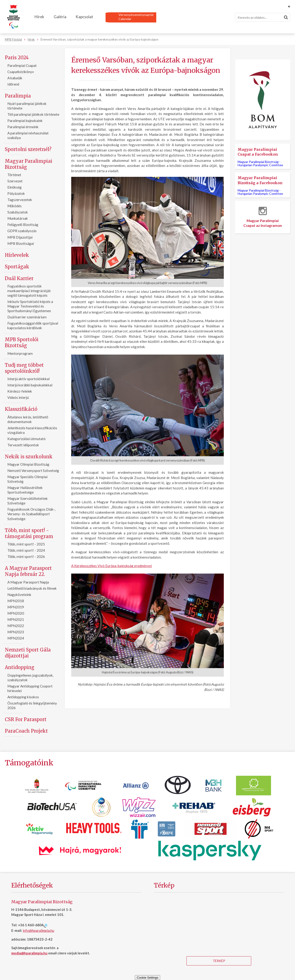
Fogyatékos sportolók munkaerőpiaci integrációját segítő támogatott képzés (29, 291)
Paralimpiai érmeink (23, 127)
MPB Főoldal (13, 39)
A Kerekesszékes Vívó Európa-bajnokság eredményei (112, 566)
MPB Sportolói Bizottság (22, 342)
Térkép (219, 961)
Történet (14, 175)
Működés (15, 206)
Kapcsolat (84, 17)
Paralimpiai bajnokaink (25, 121)
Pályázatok (16, 193)
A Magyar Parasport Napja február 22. (28, 571)
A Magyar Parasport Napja (28, 582)
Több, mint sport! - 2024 (26, 550)
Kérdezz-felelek (20, 391)
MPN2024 (16, 638)
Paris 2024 (17, 58)
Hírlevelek (17, 255)
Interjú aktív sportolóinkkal (28, 379)
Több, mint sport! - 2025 (26, 544)
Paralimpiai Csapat (22, 65)
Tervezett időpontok (23, 445)
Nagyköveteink (19, 595)
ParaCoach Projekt (26, 731)
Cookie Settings (147, 978)
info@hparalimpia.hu (38, 930)
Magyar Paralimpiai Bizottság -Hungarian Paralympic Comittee (260, 163)
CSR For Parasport (26, 719)
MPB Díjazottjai (20, 237)
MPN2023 (16, 632)
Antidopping (20, 667)
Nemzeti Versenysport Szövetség (33, 471)
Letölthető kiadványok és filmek (32, 588)
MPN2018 (16, 601)
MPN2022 (16, 626)
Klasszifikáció (21, 409)
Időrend (13, 84)
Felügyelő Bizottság (23, 225)
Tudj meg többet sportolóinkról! (24, 368)
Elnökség (15, 187)
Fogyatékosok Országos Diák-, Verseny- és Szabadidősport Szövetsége (31, 514)
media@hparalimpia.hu (29, 953)
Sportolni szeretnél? (28, 149)
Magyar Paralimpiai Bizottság (29, 164)
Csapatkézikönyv (21, 72)
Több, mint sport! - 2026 (26, 557)
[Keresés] (263, 17)
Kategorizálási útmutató (27, 439)
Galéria (60, 17)
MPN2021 (16, 619)
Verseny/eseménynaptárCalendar (136, 17)
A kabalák (15, 78)
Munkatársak (18, 218)
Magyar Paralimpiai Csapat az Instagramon (263, 217)
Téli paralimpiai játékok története (33, 114)
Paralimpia (18, 96)
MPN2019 (16, 607)
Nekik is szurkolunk (29, 457)
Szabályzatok (18, 212)
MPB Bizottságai (21, 243)
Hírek (39, 17)
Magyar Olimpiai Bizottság (28, 464)
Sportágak (17, 267)
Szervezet (15, 181)
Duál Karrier (19, 278)
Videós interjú (18, 397)
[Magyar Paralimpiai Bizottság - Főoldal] (13, 17)
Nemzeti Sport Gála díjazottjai (28, 653)
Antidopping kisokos (23, 697)
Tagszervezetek (20, 200)
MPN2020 (16, 613)
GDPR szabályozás (22, 231)
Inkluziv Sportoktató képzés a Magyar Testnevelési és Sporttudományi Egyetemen (30, 306)
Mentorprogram (20, 353)
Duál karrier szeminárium (27, 317)
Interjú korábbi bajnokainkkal (30, 385)
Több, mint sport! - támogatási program (29, 533)
